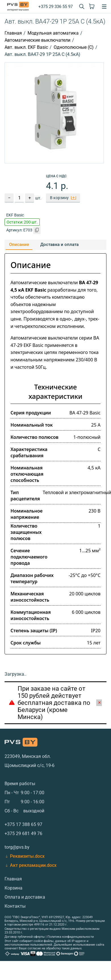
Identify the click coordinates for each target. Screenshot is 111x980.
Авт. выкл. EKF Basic (26, 47)
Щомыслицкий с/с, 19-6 (30, 765)
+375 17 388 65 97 (23, 824)
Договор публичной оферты (25, 937)
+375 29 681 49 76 (23, 833)
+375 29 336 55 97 (55, 7)
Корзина (13, 888)
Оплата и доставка (25, 897)
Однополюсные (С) (74, 47)
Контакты (15, 906)
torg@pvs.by (17, 847)
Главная (13, 33)
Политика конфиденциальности (71, 937)
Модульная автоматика (53, 33)
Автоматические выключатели (37, 40)
